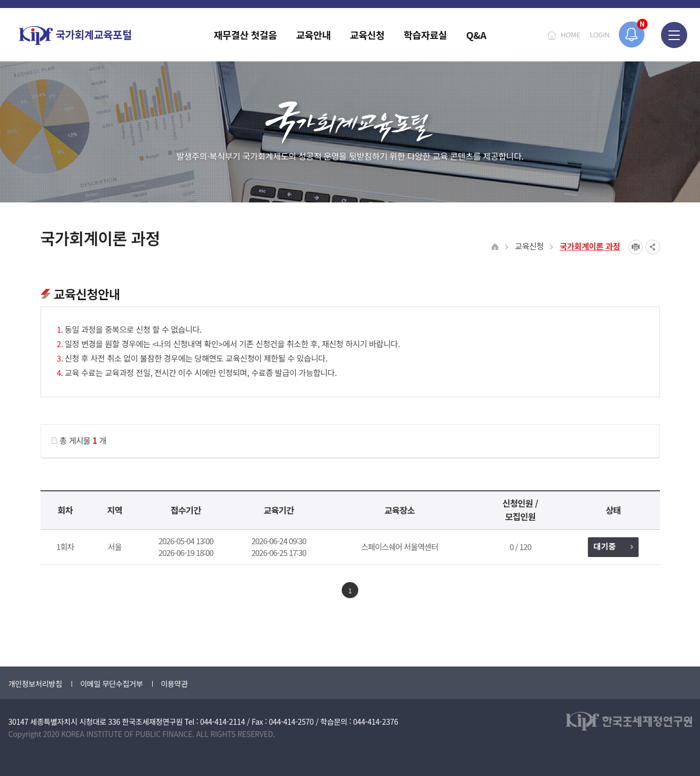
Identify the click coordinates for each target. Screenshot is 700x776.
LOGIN (600, 34)
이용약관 (174, 684)
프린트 (636, 247)
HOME (570, 34)
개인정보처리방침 (36, 684)
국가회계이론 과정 (590, 246)
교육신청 (529, 246)
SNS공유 (653, 247)
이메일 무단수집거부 (111, 684)
